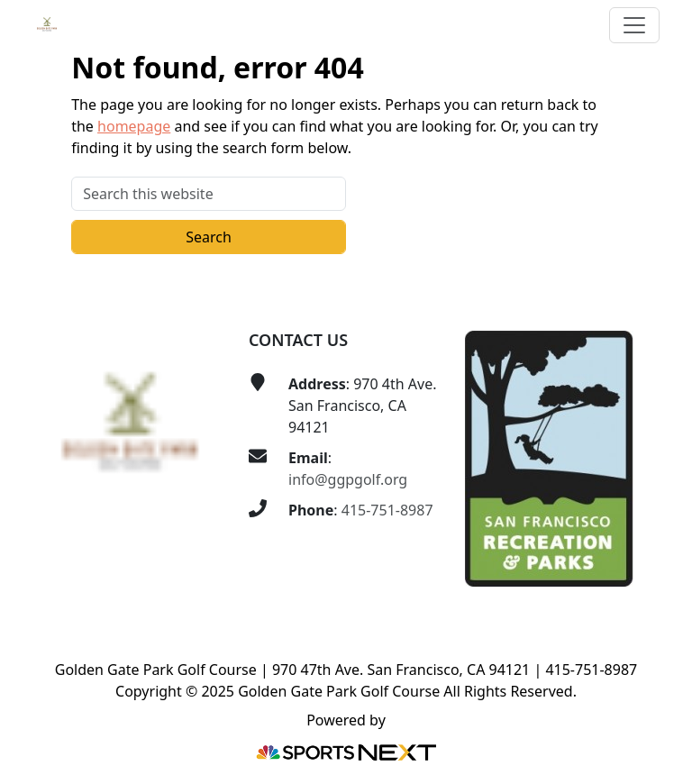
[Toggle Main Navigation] (634, 25)
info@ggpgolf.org (348, 479)
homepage (134, 126)
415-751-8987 (387, 510)
